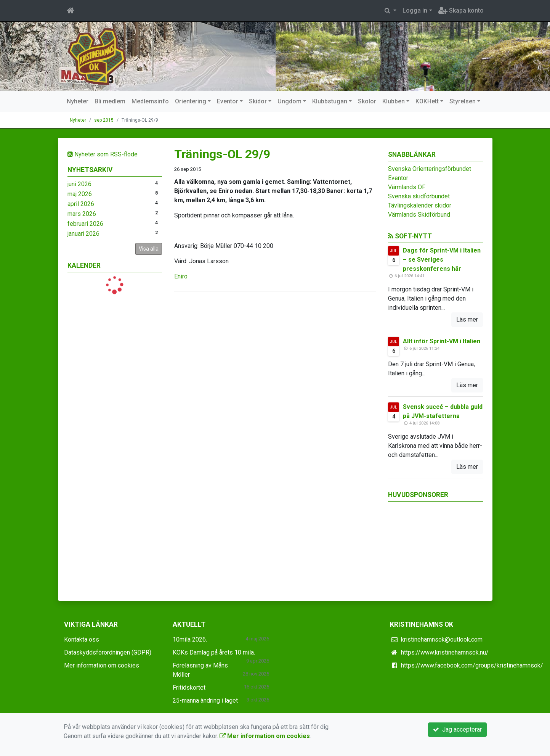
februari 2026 (85, 224)
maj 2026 (80, 194)
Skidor (258, 101)
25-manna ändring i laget (205, 701)
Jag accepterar (457, 729)
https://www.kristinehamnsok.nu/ (445, 652)
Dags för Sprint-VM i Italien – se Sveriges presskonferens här (442, 260)
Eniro (181, 276)
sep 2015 (104, 120)
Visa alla (149, 249)
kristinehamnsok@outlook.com (442, 639)
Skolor (367, 101)
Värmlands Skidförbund (419, 215)
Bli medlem (110, 101)
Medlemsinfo (150, 101)
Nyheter (78, 101)
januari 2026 (83, 234)
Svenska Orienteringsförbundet (430, 169)
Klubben (394, 101)
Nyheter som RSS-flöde (103, 154)
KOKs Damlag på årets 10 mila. (214, 652)
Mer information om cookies (102, 665)
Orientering (191, 101)
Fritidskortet (189, 688)
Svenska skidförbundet (419, 196)
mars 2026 (82, 214)
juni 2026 (79, 184)
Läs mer (467, 319)
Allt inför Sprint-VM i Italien (442, 341)
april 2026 (81, 204)
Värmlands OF (407, 187)
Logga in (415, 10)
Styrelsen (463, 101)
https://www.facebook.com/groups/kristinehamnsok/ (472, 665)
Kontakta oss (82, 639)
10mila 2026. (190, 639)
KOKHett (427, 101)
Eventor (228, 101)
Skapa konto (461, 10)
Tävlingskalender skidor (420, 205)
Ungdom (289, 101)
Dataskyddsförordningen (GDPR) (108, 652)
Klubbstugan (330, 101)
